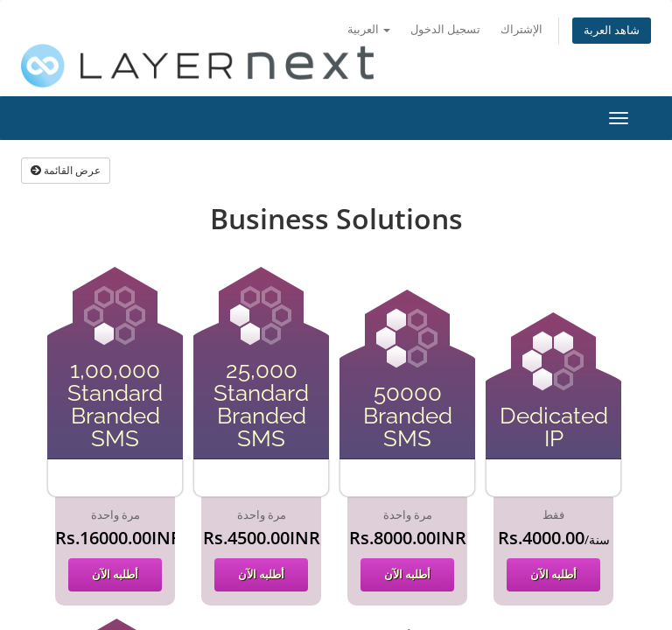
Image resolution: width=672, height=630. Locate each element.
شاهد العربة (612, 30)
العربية (369, 29)
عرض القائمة (66, 170)
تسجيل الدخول (445, 29)
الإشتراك (521, 29)
